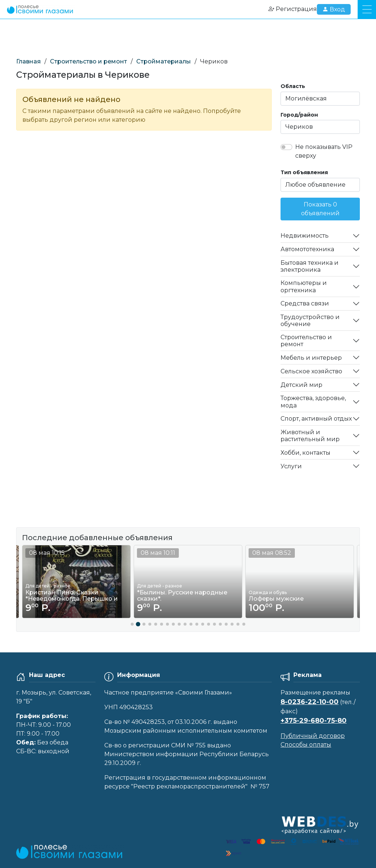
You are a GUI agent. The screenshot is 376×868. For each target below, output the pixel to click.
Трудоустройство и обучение (310, 321)
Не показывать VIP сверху (324, 151)
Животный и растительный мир (310, 436)
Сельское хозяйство (311, 371)
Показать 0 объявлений (320, 209)
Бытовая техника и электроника (310, 266)
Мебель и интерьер (311, 358)
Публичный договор (313, 736)
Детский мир (301, 385)
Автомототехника (307, 249)
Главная (28, 61)
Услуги (291, 466)
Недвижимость (305, 236)
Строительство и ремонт (88, 61)
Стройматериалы (164, 61)
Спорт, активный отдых (316, 419)
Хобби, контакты (305, 453)
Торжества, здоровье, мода (313, 402)
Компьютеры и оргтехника (304, 286)
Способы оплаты (306, 745)
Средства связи (305, 303)
